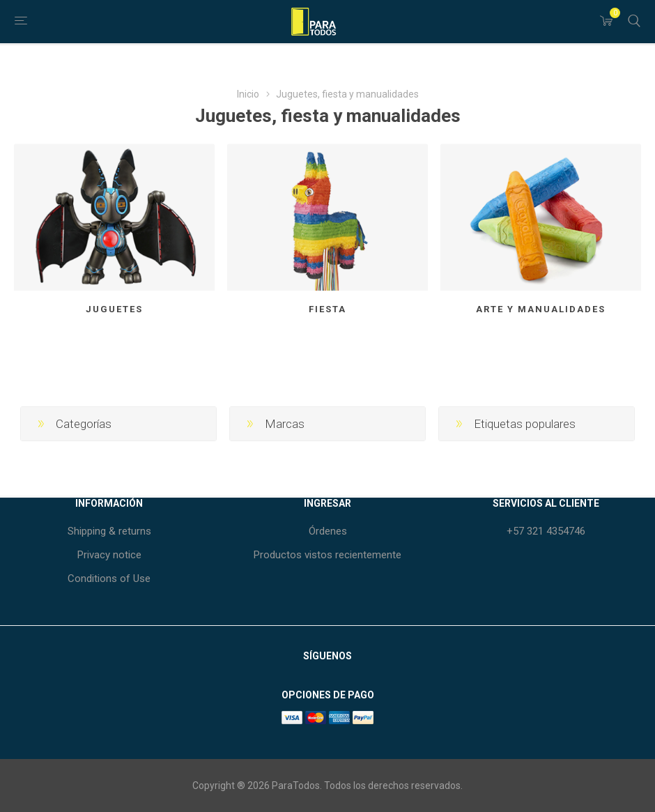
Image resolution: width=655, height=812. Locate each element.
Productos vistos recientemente (327, 555)
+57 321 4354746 (546, 531)
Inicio (248, 94)
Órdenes (328, 531)
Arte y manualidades (541, 309)
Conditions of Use (109, 579)
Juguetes (114, 309)
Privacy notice (109, 555)
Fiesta (327, 309)
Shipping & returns (109, 531)
